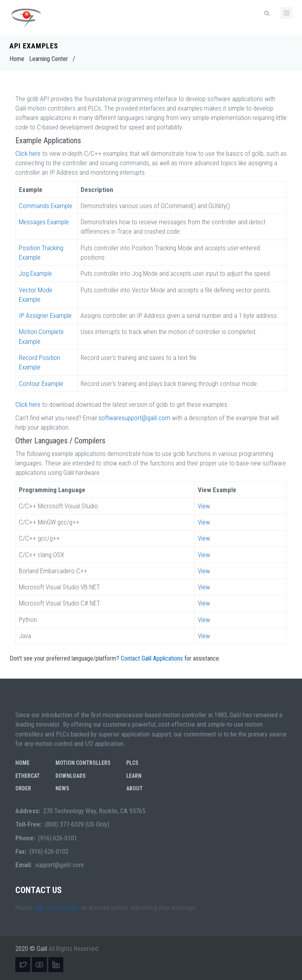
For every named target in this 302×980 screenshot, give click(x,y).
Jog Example (35, 273)
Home (17, 59)
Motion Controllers (83, 763)
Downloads (71, 776)
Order (23, 788)
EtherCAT (28, 776)
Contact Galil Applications (152, 658)
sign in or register (57, 908)
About (134, 788)
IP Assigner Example (45, 316)
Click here (28, 153)
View (204, 506)
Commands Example (46, 206)
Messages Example (44, 222)
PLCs (132, 763)
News (62, 788)
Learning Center (49, 59)
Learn (134, 776)
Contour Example (41, 384)
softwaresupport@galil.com (135, 418)
